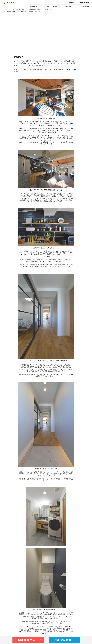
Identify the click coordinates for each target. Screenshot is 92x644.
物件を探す (68, 7)
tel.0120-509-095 (84, 3)
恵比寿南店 (72, 3)
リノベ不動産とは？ (34, 7)
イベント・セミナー (52, 7)
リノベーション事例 (84, 7)
